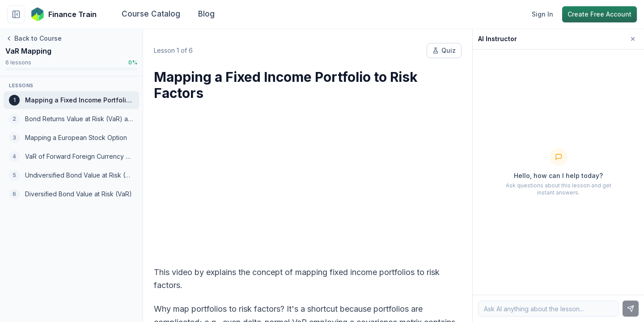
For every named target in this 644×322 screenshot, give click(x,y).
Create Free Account (600, 14)
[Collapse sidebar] (16, 14)
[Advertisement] (308, 178)
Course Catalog (151, 14)
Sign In (542, 14)
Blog (206, 14)
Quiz (444, 50)
